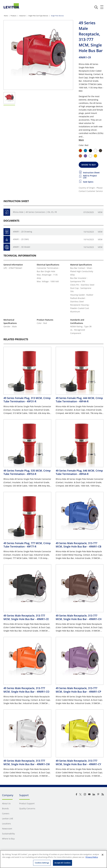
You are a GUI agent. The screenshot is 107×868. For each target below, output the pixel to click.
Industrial (22, 16)
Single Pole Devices (57, 16)
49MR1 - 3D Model (22, 247)
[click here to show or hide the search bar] (96, 7)
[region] (53, 859)
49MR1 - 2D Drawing (23, 232)
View (100, 212)
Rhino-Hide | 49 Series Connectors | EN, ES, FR (35, 212)
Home (6, 16)
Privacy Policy (92, 857)
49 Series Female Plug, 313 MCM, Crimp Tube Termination (27, 400)
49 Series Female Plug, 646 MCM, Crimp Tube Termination (79, 472)
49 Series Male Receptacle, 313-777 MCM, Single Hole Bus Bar (79, 545)
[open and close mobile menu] (102, 7)
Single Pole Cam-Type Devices (38, 16)
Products (14, 16)
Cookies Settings (42, 863)
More (81, 140)
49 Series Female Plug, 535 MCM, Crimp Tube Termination (27, 472)
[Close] (103, 855)
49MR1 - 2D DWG (21, 239)
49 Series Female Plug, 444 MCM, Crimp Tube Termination (79, 400)
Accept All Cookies (62, 863)
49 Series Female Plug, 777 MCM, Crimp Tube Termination (27, 545)
